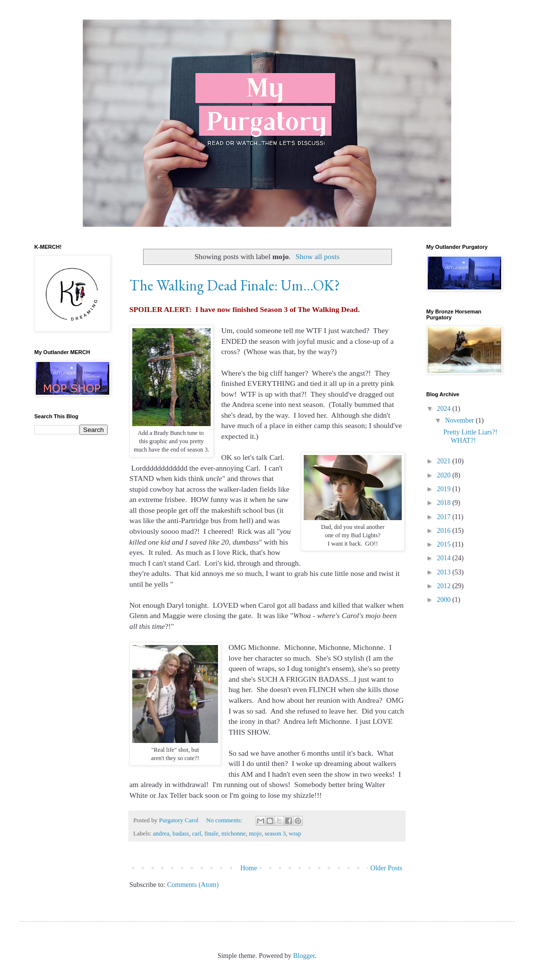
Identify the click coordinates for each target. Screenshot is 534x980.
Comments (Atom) (193, 885)
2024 (445, 409)
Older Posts (386, 868)
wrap (295, 834)
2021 (445, 461)
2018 (445, 503)
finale (211, 834)
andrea (161, 834)
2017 (445, 517)
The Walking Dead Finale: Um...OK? (235, 285)
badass (181, 834)
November (460, 420)
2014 (445, 558)
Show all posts (317, 256)
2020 (445, 475)
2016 (445, 531)
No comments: (225, 820)
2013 (445, 572)
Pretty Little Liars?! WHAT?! (470, 436)
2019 (445, 489)
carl (197, 834)
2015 (445, 544)
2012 (445, 586)
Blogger (304, 956)
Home (248, 868)
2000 (445, 600)
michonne (234, 834)
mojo (255, 834)
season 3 (275, 834)
